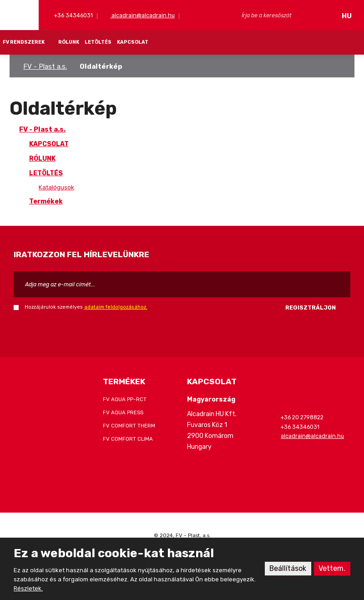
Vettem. (332, 568)
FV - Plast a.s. (45, 66)
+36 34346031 (73, 15)
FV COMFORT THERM (129, 426)
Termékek (46, 201)
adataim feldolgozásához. (116, 307)
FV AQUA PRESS (123, 412)
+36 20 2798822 (302, 417)
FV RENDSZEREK (24, 42)
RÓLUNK (69, 42)
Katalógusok (56, 187)
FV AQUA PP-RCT (125, 399)
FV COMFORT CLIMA (128, 439)
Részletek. (28, 588)
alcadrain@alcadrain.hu (142, 15)
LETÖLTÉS (98, 42)
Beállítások (288, 568)
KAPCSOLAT (133, 42)
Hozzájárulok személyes (86, 307)
